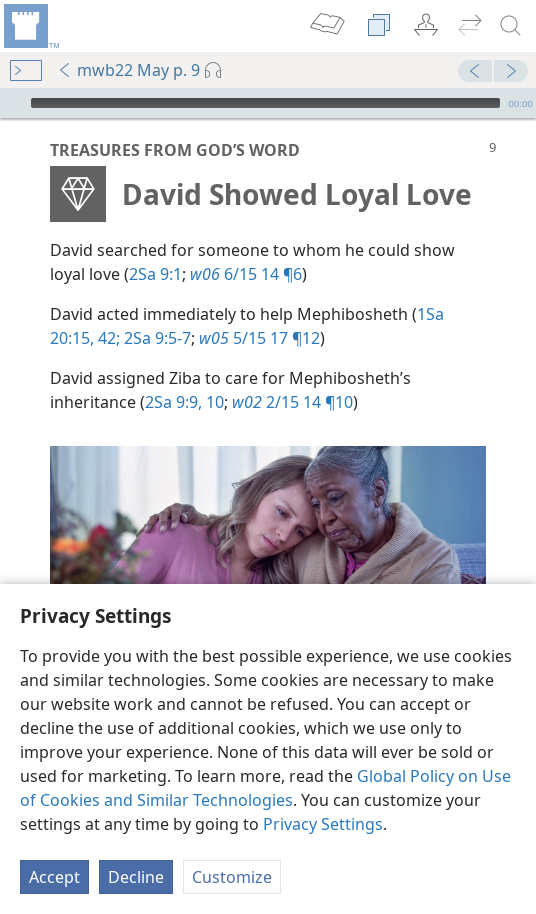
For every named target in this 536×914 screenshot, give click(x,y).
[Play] (13, 103)
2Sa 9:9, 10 (184, 402)
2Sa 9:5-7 (155, 338)
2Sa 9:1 (155, 274)
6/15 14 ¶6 (246, 274)
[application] (268, 103)
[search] (511, 26)
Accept (54, 877)
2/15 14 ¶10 (292, 402)
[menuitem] (30, 26)
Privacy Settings (323, 824)
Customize (232, 877)
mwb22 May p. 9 (128, 70)
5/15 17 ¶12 (259, 338)
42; (107, 338)
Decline (136, 877)
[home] (30, 26)
